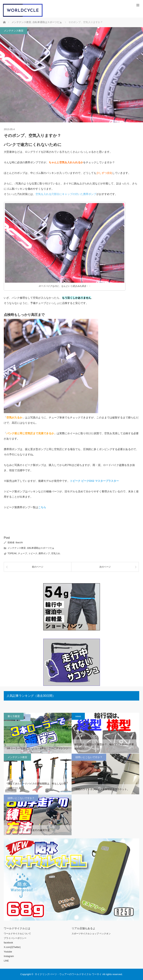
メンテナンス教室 (14, 31)
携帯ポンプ (44, 553)
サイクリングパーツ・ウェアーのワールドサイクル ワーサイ (68, 974)
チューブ (22, 553)
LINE (6, 961)
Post (7, 538)
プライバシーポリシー (15, 938)
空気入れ (56, 553)
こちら (42, 507)
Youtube (8, 952)
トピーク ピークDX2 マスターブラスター (94, 481)
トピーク (33, 553)
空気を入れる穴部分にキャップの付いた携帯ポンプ (66, 194)
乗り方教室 (14, 716)
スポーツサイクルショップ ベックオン (91, 934)
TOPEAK (12, 553)
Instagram (9, 956)
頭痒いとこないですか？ (89, 757)
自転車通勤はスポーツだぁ (41, 548)
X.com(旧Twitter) (12, 947)
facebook (8, 943)
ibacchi (19, 543)
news (78, 716)
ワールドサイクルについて (17, 934)
